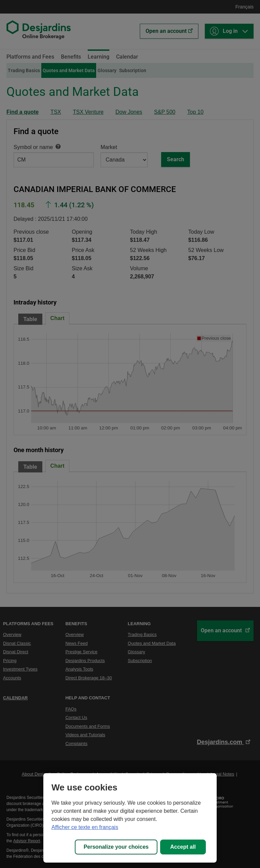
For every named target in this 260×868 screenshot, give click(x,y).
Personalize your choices (116, 847)
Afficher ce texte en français (85, 827)
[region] (130, 818)
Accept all (183, 847)
